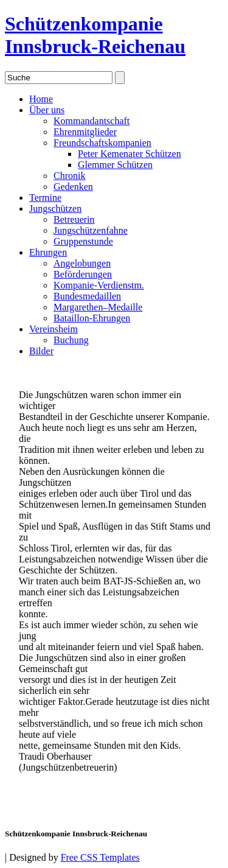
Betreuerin (74, 219)
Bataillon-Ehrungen (92, 318)
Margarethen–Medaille (98, 307)
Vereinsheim (54, 329)
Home (41, 99)
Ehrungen (48, 252)
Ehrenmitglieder (85, 132)
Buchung (71, 340)
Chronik (69, 176)
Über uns (47, 110)
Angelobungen (82, 263)
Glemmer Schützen (115, 165)
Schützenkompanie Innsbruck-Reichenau (95, 35)
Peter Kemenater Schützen (130, 154)
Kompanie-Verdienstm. (99, 285)
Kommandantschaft (92, 121)
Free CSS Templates (100, 857)
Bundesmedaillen (87, 296)
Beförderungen (83, 274)
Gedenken (73, 187)
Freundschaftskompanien (102, 143)
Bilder (41, 351)
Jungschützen (55, 208)
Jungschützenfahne (91, 230)
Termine (45, 198)
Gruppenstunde (83, 241)
